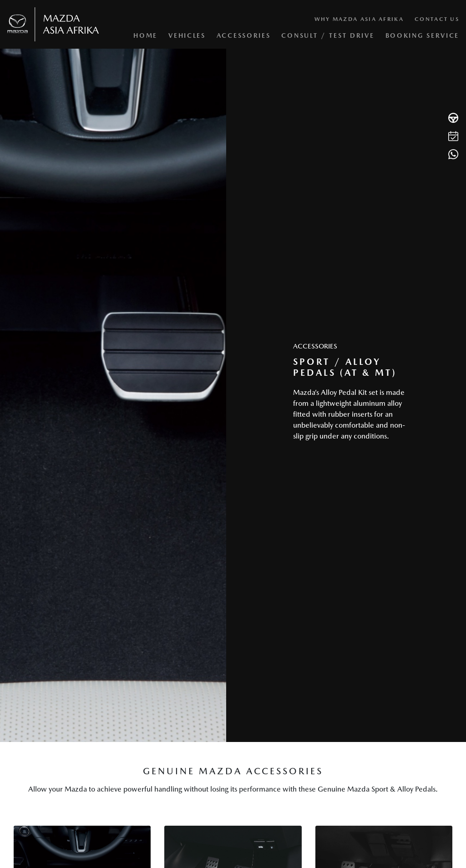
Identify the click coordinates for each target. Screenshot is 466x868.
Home (145, 35)
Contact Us (437, 19)
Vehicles (187, 35)
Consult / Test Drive (328, 35)
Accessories (244, 35)
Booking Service (423, 35)
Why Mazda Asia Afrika (359, 19)
